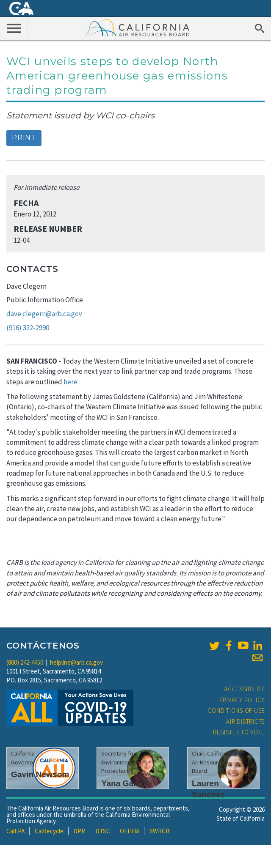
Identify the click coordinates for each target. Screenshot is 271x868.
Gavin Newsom (40, 774)
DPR (79, 831)
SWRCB (160, 831)
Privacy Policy (242, 700)
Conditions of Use (236, 711)
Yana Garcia (124, 783)
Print (24, 138)
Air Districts (245, 722)
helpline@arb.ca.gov (76, 662)
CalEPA (15, 831)
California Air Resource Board (138, 27)
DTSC (103, 831)
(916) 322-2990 (28, 328)
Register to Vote (239, 732)
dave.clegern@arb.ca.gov (44, 314)
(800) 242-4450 (25, 662)
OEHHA (130, 831)
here (71, 382)
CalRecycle (49, 831)
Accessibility (244, 689)
